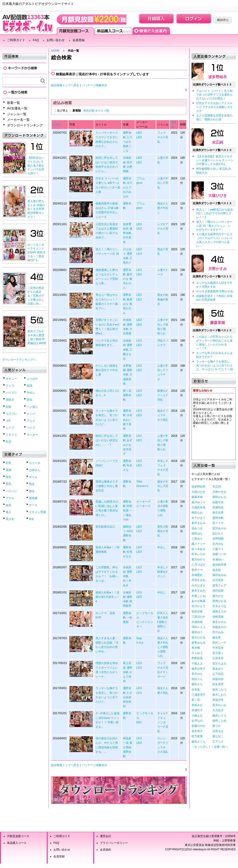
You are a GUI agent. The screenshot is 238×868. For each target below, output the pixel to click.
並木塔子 (197, 731)
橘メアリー (198, 544)
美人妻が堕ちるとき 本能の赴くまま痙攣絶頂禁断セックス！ (36, 209)
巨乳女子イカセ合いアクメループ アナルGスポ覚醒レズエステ (214, 107)
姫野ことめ (219, 721)
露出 (30, 400)
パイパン (11, 491)
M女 (32, 519)
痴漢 (30, 386)
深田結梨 (218, 591)
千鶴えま (197, 664)
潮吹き (10, 400)
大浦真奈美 (127, 379)
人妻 (160, 158)
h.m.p (140, 643)
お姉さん (35, 470)
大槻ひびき (218, 196)
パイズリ (11, 393)
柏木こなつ (219, 690)
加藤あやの (219, 627)
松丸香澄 (218, 684)
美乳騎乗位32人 (105, 527)
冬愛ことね (198, 596)
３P (8, 421)
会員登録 (151, 31)
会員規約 (106, 850)
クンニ (162, 395)
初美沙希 (197, 612)
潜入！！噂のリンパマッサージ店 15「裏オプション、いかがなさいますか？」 (214, 226)
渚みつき (197, 528)
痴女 (32, 491)
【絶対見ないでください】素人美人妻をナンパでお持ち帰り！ (36, 166)
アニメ (31, 421)
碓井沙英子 (198, 669)
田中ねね (218, 632)
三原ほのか (198, 617)
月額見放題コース (75, 31)
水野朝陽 (218, 539)
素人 (9, 512)
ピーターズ (143, 502)
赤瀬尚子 (197, 710)
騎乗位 (162, 391)
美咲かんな (219, 497)
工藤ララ (218, 549)
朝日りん (197, 679)
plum (139, 183)
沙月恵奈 (218, 580)
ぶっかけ (32, 379)
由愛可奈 (218, 502)
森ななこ (218, 736)
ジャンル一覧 (17, 114)
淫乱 (160, 341)
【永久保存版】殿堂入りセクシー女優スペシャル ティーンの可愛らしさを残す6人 (215, 160)
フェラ (10, 386)
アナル (10, 498)
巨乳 (9, 463)
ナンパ (31, 414)
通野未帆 (218, 518)
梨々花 (127, 391)
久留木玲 (218, 658)
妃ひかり (218, 533)
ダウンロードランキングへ (19, 360)
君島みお (197, 705)
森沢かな (218, 596)
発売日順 (89, 111)
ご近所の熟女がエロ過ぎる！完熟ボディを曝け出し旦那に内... (36, 296)
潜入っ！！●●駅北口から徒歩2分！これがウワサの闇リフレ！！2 (215, 214)
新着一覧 (13, 103)
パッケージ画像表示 (94, 85)
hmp (139, 638)
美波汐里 (218, 700)
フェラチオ (163, 375)
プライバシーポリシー (114, 843)
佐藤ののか (198, 726)
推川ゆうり (198, 502)
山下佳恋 (218, 674)
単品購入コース (113, 31)
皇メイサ (218, 523)
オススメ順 (102, 111)
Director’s (142, 486)
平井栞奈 (218, 648)
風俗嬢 (33, 498)
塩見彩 (217, 570)
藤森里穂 (218, 323)
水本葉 (196, 690)
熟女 (32, 484)
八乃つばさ (198, 565)
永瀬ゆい (218, 559)
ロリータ (35, 463)
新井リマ (197, 570)
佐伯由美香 (219, 565)
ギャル (33, 477)
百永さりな (219, 606)
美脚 (9, 470)
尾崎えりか (219, 612)
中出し (31, 393)
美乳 (9, 477)
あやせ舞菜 (198, 601)
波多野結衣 (218, 77)
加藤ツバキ (219, 554)
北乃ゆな (218, 544)
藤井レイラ (219, 716)
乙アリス (218, 742)
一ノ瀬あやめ (127, 515)
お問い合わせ (56, 40)
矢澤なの (197, 721)
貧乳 (9, 484)
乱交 (9, 442)
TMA (139, 482)
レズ (160, 224)
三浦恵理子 (198, 695)
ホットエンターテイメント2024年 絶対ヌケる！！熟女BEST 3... (36, 252)
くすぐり (11, 435)
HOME (55, 51)
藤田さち (197, 684)
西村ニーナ (219, 643)
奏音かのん (127, 283)
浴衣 (165, 618)
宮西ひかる (219, 601)
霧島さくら (198, 742)
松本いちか (198, 554)
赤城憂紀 (197, 575)
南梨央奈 (218, 679)
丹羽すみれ (198, 580)
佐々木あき (198, 549)
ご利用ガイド (16, 40)
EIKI (139, 722)
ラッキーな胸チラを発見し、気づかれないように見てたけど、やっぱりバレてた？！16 (214, 365)
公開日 (57, 125)
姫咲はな (197, 533)
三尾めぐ (197, 539)
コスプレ (11, 414)
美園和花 (218, 507)
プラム (141, 178)
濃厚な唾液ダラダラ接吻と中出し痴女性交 (107, 486)
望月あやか (219, 528)
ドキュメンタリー (162, 722)
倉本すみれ (198, 591)
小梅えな (197, 716)
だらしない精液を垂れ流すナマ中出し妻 (107, 370)
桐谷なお (197, 513)
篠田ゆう (197, 632)
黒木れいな (219, 705)
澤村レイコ (198, 627)
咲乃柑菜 (197, 736)
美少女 (10, 519)
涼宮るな (218, 731)
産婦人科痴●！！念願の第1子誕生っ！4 (107, 597)
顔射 (9, 407)
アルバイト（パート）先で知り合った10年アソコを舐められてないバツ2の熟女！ (214, 95)
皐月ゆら (197, 674)
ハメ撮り (32, 407)
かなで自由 (127, 677)
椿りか (217, 726)
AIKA (130, 531)
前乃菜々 (218, 653)
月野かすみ (218, 269)
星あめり (218, 669)
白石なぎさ (198, 585)
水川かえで (198, 606)
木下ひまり (198, 518)
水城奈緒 (197, 622)
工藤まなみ (127, 354)
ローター (32, 435)
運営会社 (106, 836)
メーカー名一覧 (18, 120)
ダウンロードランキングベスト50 (119, 790)
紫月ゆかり (198, 559)
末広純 (218, 142)
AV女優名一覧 (17, 108)
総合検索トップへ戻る (65, 85)
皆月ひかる (198, 638)
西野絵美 (197, 658)
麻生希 (217, 638)
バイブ (31, 428)
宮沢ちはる (219, 664)
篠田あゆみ (219, 575)
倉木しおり (219, 695)
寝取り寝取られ (163, 329)
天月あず (218, 710)
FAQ (36, 40)
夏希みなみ (198, 643)
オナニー (11, 379)
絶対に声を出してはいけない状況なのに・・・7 (107, 440)
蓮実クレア (219, 585)
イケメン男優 (37, 512)
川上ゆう (197, 653)
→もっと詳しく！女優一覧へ (210, 747)
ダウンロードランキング (25, 125)
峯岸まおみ (198, 523)
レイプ (10, 428)
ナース (33, 505)
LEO (139, 133)
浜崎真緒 (218, 617)
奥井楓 (196, 648)
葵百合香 (218, 513)
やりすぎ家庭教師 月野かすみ (215, 291)
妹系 (9, 505)
